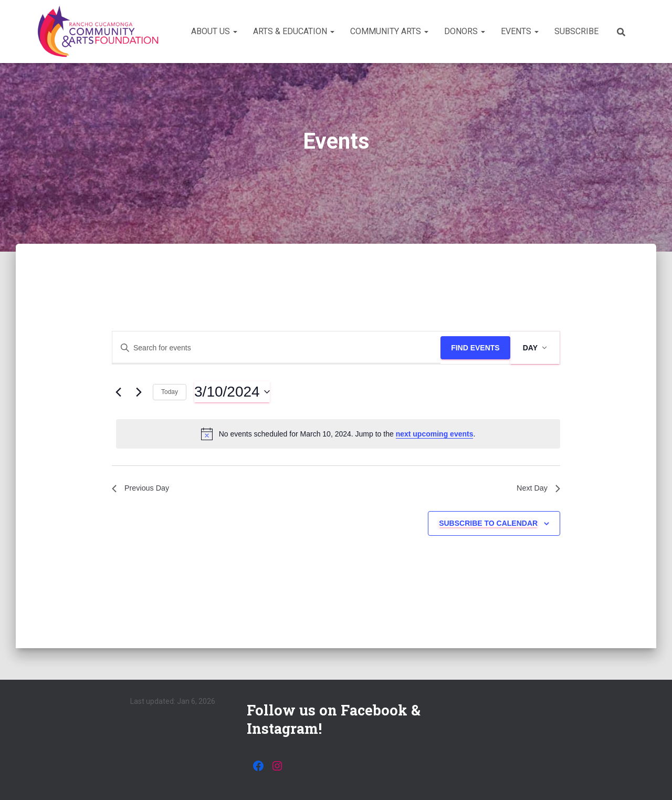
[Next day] (139, 392)
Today (170, 392)
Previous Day (143, 489)
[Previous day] (118, 392)
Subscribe (576, 31)
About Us (214, 31)
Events (520, 31)
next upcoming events (435, 434)
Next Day (537, 489)
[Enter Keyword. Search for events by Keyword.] (276, 348)
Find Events (475, 348)
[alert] (338, 434)
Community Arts (389, 31)
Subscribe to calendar (488, 525)
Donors (465, 31)
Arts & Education (294, 31)
